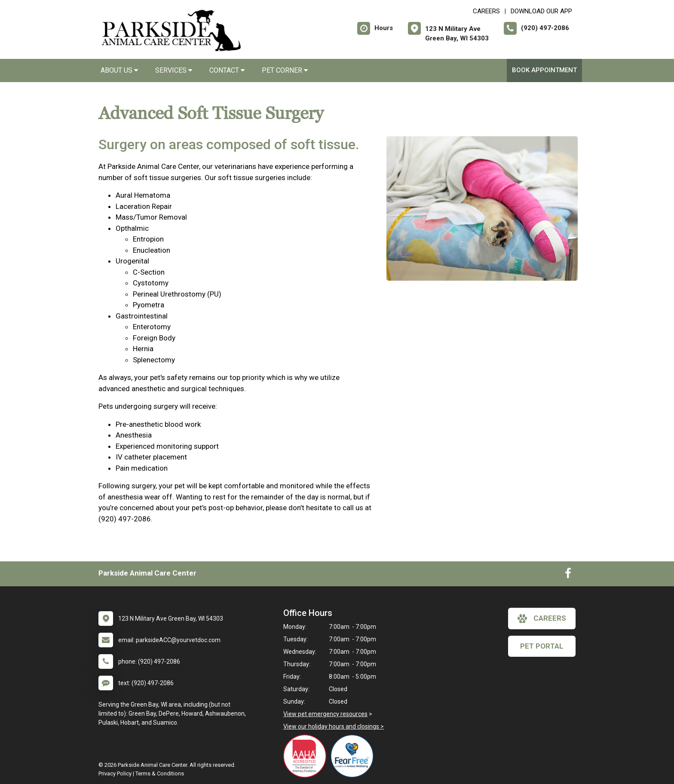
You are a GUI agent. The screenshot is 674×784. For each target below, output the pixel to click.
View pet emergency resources (325, 714)
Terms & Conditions (160, 773)
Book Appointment (544, 70)
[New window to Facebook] (568, 575)
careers (542, 619)
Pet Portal (542, 646)
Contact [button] (227, 70)
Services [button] (174, 70)
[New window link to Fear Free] (354, 756)
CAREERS (486, 11)
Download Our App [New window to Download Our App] (541, 11)
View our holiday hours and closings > (334, 726)
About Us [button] (119, 70)
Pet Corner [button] (285, 70)
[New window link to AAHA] (307, 756)
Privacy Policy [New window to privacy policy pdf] (115, 773)
